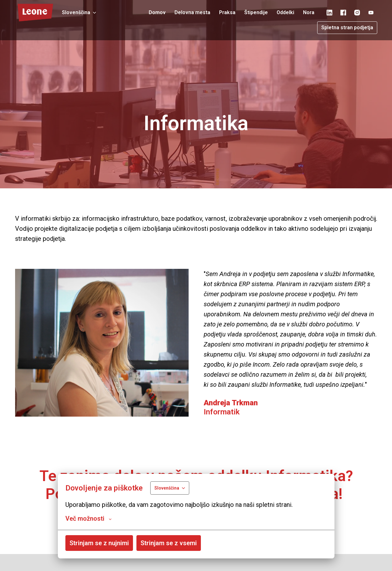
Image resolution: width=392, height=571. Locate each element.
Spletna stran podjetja (347, 28)
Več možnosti (88, 518)
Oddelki (285, 12)
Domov (157, 12)
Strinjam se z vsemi (169, 543)
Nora (309, 12)
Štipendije (256, 12)
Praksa (227, 12)
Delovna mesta (192, 12)
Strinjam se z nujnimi (99, 543)
